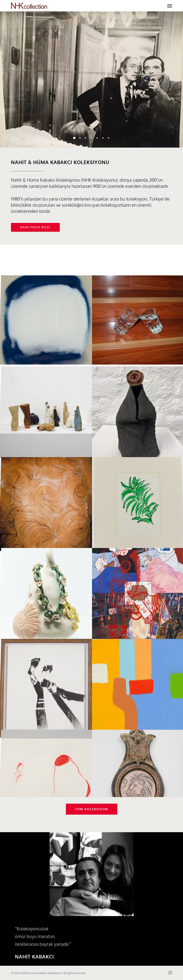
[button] (170, 6)
